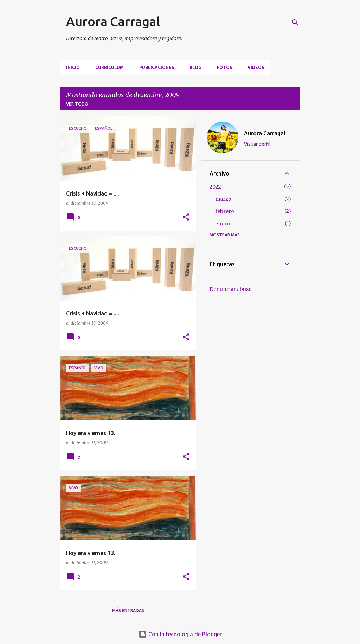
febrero (225, 211)
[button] (186, 218)
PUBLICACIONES (157, 67)
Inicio (73, 67)
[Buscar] (295, 23)
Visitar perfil (257, 144)
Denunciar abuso (231, 289)
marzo (223, 199)
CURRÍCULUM (110, 67)
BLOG (195, 67)
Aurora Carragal (113, 21)
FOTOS (224, 67)
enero (223, 224)
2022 (215, 187)
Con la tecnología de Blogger (180, 634)
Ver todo (77, 104)
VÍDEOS (256, 67)
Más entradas (128, 610)
